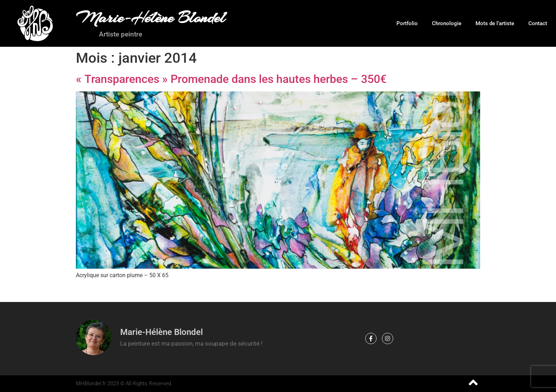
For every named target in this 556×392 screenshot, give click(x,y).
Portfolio (407, 23)
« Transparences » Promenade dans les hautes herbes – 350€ (231, 79)
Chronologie (447, 23)
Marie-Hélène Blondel (151, 18)
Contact (538, 23)
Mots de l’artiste (495, 23)
